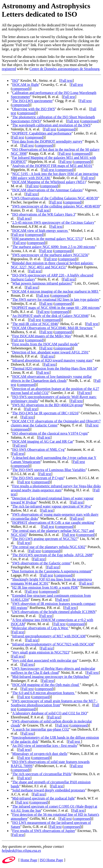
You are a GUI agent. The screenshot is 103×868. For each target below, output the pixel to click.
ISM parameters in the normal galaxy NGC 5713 (47, 239)
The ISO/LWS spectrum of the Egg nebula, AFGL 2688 (52, 555)
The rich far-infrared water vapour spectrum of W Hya (51, 506)
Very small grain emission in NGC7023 (41, 652)
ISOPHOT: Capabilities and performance (42, 133)
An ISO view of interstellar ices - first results (45, 746)
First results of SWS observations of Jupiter (44, 831)
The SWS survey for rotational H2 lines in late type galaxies (56, 300)
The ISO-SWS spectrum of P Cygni (38, 478)
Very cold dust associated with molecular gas (45, 660)
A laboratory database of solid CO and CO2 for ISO (50, 713)
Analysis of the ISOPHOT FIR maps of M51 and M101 (52, 166)
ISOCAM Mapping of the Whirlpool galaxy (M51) (49, 182)
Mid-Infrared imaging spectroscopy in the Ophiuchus (51, 677)
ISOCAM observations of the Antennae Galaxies (47, 190)
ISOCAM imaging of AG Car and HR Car (43, 441)
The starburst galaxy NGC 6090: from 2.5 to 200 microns (54, 247)
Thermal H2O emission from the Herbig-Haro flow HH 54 (55, 368)
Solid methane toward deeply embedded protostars (49, 790)
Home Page (29, 860)
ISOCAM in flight (26, 85)
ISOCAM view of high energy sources (40, 231)
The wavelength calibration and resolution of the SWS (51, 125)
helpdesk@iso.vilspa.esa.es (21, 851)
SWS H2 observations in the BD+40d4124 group (48, 405)
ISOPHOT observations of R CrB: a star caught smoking (53, 523)
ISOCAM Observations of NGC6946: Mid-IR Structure (53, 328)
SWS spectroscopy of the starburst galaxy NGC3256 (50, 255)
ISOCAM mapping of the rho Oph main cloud (46, 685)
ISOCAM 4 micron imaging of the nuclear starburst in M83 (56, 291)
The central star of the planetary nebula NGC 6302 (49, 547)
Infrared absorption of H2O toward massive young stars (53, 360)
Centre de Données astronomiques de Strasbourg (64, 69)
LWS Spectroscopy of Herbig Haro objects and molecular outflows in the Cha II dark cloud (53, 671)
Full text (67, 81)
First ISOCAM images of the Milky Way (42, 336)
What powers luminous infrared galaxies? (42, 283)
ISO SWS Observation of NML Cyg (38, 450)
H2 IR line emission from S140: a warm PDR (45, 587)
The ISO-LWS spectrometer (32, 101)
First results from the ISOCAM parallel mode (45, 344)
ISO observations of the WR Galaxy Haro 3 (44, 214)
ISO (15, 81)
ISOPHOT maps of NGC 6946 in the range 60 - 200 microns (56, 308)
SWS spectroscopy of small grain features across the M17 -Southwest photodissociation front (54, 703)
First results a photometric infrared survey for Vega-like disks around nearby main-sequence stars (56, 488)
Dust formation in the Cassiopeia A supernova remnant (52, 571)
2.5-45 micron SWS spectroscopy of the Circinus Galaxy (53, 222)
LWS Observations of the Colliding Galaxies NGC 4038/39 (55, 198)
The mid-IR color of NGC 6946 (35, 324)
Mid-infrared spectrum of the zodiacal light (44, 798)
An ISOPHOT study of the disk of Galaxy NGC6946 (50, 316)
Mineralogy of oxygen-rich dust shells (40, 754)
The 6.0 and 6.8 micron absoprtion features (44, 693)
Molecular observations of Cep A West (41, 628)
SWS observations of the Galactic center (41, 563)
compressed (20, 89)
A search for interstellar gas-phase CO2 (41, 729)
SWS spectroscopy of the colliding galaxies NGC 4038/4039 (56, 206)
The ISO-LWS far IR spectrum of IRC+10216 (45, 413)
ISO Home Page (51, 860)
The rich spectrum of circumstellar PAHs (42, 774)
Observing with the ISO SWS (34, 109)
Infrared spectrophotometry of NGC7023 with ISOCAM (53, 644)
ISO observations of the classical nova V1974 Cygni (50, 433)
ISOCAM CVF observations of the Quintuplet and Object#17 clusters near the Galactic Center (56, 423)
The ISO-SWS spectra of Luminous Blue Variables (49, 470)
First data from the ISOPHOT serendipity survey (47, 141)
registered (9, 69)
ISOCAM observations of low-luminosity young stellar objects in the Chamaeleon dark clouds (51, 379)
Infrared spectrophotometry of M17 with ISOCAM (49, 636)
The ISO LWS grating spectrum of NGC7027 (45, 539)
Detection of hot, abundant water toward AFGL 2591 (50, 352)
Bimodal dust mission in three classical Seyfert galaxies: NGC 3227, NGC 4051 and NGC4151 (52, 265)
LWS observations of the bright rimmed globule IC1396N (54, 612)
